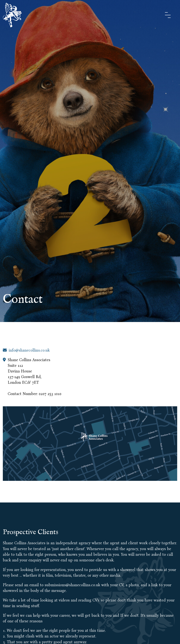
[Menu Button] (168, 15)
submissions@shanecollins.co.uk (73, 585)
